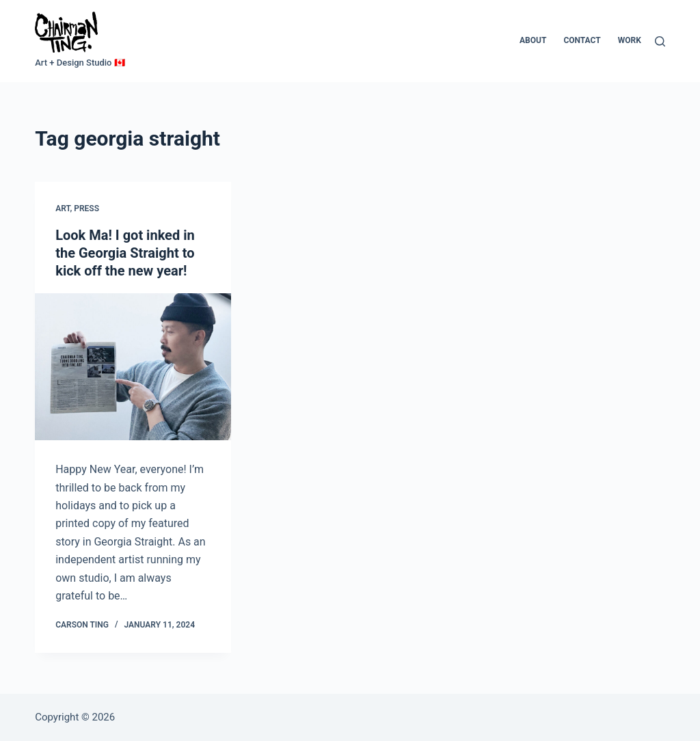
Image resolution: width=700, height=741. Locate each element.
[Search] (660, 41)
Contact (582, 40)
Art (63, 209)
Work (630, 40)
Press (86, 209)
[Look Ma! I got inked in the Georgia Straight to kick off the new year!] (133, 367)
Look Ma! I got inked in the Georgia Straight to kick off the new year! (125, 254)
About (533, 40)
